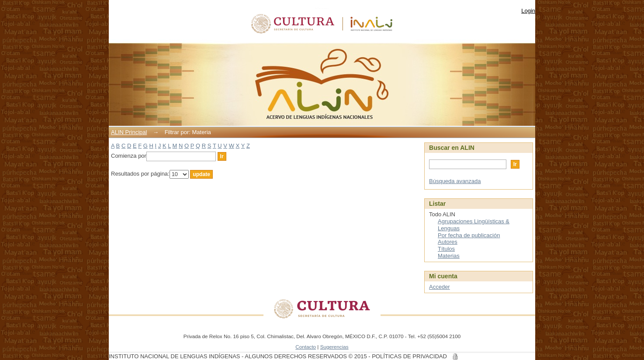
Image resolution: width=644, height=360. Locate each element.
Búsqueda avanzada (455, 181)
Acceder (440, 287)
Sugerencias (334, 347)
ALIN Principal (129, 132)
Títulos (446, 249)
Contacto (306, 347)
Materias (449, 256)
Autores (448, 242)
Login (528, 11)
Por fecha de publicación (469, 235)
